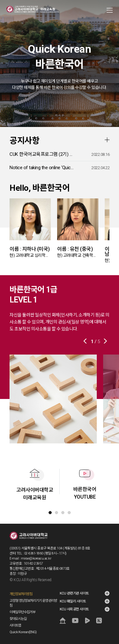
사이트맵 (15, 625)
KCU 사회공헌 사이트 (74, 609)
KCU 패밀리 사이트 (73, 601)
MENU (110, 10)
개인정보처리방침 (21, 594)
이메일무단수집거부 (22, 612)
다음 (105, 341)
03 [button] (63, 513)
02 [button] (56, 513)
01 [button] (50, 513)
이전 (86, 341)
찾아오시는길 (18, 619)
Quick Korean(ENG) (23, 632)
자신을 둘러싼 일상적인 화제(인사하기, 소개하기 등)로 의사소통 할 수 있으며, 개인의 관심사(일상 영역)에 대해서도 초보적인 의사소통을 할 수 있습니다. (59, 322)
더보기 (107, 140)
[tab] (50, 513)
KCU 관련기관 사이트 (74, 593)
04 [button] (69, 513)
